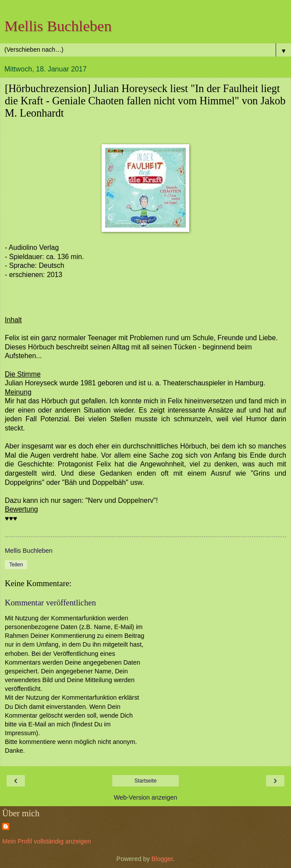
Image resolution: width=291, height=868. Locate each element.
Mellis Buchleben (58, 26)
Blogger (162, 859)
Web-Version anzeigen (146, 797)
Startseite (146, 781)
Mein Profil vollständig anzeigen (46, 841)
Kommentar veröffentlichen (50, 603)
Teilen (16, 565)
